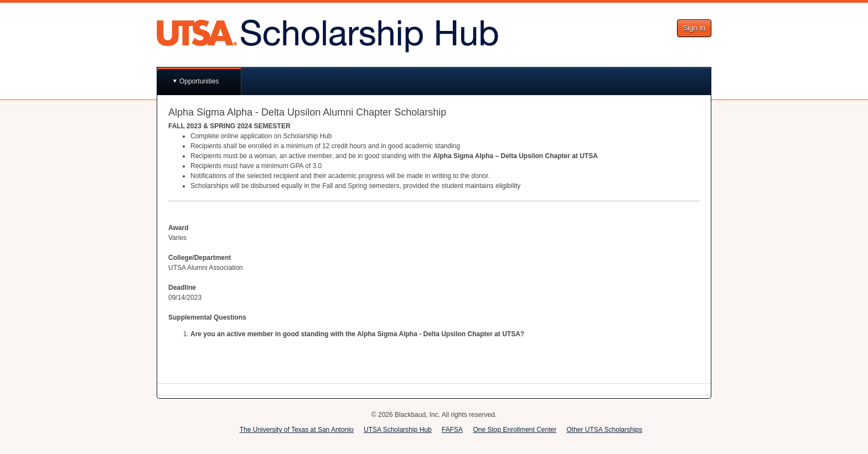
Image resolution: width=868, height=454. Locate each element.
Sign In (694, 28)
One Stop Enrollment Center (515, 430)
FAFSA (452, 430)
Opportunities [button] (199, 81)
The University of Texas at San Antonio (297, 430)
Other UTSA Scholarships (605, 430)
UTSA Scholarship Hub (398, 430)
